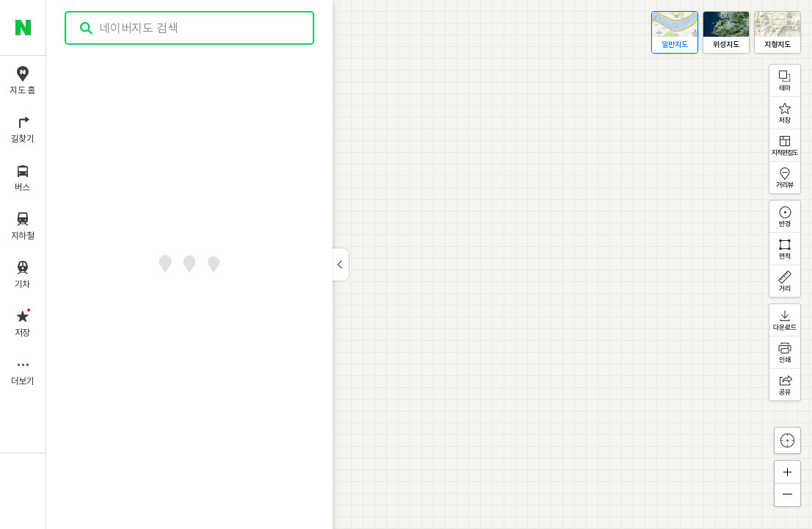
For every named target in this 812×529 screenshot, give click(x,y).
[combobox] (190, 28)
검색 (87, 28)
